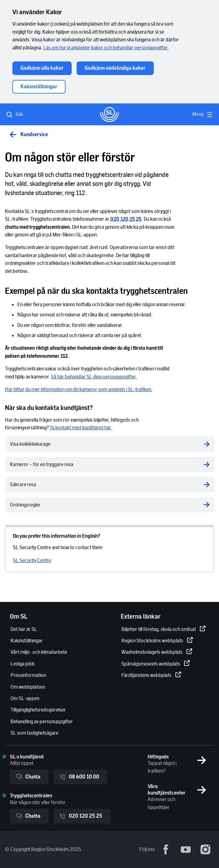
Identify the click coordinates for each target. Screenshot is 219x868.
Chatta (28, 777)
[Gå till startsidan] (109, 115)
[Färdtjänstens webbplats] (151, 675)
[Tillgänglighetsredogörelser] (38, 710)
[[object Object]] (126, 219)
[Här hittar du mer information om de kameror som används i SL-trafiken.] (79, 389)
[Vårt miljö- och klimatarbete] (39, 652)
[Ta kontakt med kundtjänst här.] (81, 428)
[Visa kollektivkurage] (109, 444)
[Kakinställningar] (27, 641)
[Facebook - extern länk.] (166, 849)
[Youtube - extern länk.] (186, 849)
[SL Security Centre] (32, 560)
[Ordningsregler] (109, 505)
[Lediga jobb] (23, 664)
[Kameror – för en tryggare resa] (109, 464)
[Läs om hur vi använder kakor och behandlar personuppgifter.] (106, 48)
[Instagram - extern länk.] (205, 849)
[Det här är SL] (24, 629)
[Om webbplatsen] (28, 687)
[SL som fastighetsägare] (34, 733)
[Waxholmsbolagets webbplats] (157, 652)
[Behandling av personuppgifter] (42, 722)
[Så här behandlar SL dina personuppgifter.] (94, 377)
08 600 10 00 (79, 777)
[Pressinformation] (28, 675)
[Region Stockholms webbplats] (157, 641)
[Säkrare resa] (109, 484)
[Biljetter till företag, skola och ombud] (164, 629)
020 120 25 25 (81, 816)
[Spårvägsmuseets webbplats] (156, 664)
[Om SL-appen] (25, 698)
